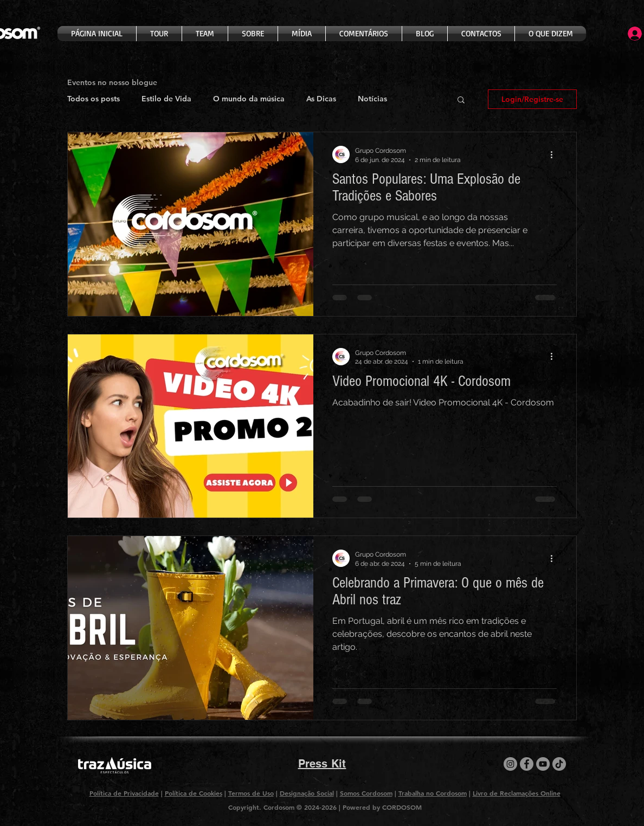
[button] (461, 101)
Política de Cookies (194, 793)
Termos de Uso (251, 793)
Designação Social (307, 793)
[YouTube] (543, 764)
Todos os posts (94, 99)
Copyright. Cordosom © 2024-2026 (284, 807)
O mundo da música (249, 99)
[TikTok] (559, 764)
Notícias (372, 99)
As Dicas (321, 99)
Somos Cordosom (366, 793)
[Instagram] (510, 764)
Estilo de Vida (166, 99)
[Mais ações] (555, 154)
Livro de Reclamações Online (517, 793)
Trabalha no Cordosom (433, 793)
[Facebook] (527, 764)
